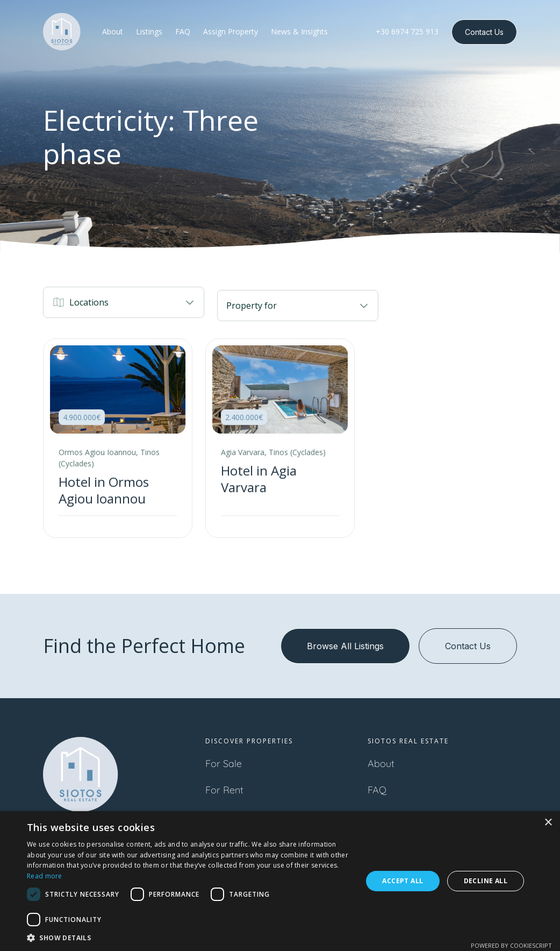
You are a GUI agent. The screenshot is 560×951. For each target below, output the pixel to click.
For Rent (224, 790)
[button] (124, 302)
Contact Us (484, 32)
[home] (62, 32)
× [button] (548, 823)
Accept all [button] (403, 881)
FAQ (377, 790)
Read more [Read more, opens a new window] (45, 876)
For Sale (224, 764)
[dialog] (280, 881)
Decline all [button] (486, 881)
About (381, 764)
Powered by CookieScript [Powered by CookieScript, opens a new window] (511, 945)
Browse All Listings (345, 646)
